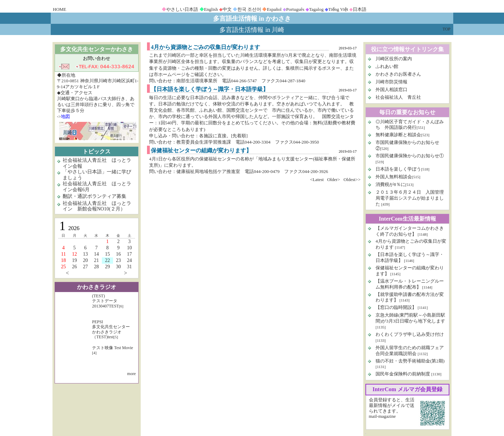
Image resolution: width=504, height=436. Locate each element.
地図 (65, 116)
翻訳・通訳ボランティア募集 (94, 196)
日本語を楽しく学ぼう (398, 169)
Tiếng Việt (338, 9)
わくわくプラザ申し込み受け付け (410, 334)
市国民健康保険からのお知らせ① (410, 156)
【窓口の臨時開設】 (396, 307)
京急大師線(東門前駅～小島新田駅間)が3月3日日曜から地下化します (410, 318)
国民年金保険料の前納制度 (403, 374)
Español (274, 9)
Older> (334, 179)
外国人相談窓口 (391, 89)
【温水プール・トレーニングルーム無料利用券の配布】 (410, 284)
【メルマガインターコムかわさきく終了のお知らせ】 (410, 231)
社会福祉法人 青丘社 (398, 97)
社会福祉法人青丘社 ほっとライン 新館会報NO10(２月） (97, 206)
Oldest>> (352, 179)
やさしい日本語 (182, 9)
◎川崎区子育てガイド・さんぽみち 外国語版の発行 (410, 125)
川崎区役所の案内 (394, 59)
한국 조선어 (249, 9)
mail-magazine (382, 416)
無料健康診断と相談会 (398, 135)
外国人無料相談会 (394, 177)
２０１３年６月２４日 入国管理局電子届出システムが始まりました (410, 198)
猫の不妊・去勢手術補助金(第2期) (410, 361)
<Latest (317, 179)
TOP (447, 29)
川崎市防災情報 (391, 82)
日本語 (360, 9)
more (131, 374)
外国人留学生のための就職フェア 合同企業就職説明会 (410, 351)
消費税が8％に (390, 184)
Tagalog (316, 9)
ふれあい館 (387, 66)
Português (295, 9)
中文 (227, 9)
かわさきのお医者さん (398, 74)
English (211, 9)
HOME (59, 9)
